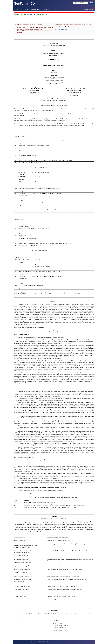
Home (17, 9)
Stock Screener (47, 9)
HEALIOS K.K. (31, 15)
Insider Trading (24, 9)
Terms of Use (30, 642)
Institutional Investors (35, 9)
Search (91, 3)
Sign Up (86, 9)
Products (23, 642)
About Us (17, 642)
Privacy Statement (39, 642)
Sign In (91, 9)
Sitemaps (53, 642)
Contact (47, 642)
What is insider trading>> (61, 30)
